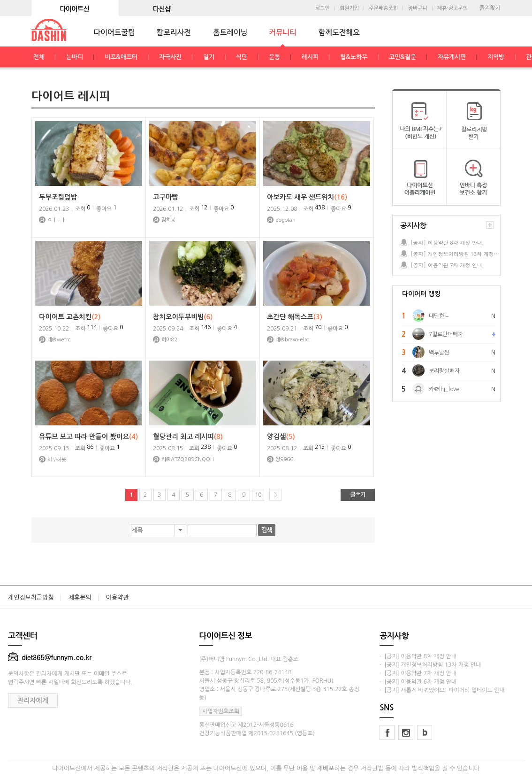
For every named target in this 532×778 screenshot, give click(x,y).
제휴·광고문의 (452, 8)
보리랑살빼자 (444, 371)
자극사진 (170, 57)
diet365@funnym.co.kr (50, 657)
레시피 (310, 57)
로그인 (323, 8)
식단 (242, 57)
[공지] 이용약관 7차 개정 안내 (446, 265)
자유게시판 (452, 57)
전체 (39, 57)
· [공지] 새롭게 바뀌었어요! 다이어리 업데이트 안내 (442, 690)
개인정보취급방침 (31, 597)
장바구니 (417, 8)
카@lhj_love (444, 389)
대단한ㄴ (439, 316)
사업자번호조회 (221, 711)
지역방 (496, 57)
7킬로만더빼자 (446, 334)
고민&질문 (403, 57)
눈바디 (75, 57)
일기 (209, 57)
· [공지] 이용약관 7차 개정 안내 (418, 673)
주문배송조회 (383, 8)
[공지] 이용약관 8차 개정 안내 (446, 243)
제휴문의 (80, 597)
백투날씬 (439, 353)
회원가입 (349, 8)
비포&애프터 (121, 57)
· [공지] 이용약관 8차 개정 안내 (418, 656)
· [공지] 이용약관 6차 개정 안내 (418, 682)
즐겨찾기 (490, 8)
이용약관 (118, 597)
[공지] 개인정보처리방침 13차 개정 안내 (455, 254)
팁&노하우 (354, 57)
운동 (274, 57)
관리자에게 (33, 701)
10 (258, 495)
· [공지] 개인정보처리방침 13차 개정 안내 (430, 665)
